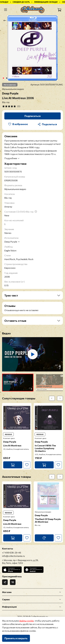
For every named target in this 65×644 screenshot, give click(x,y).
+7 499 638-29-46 (12, 553)
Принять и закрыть (16, 638)
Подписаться (32, 116)
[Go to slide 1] (3, 78)
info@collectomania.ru (13, 556)
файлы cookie (26, 621)
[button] (18, 383)
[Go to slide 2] (7, 78)
